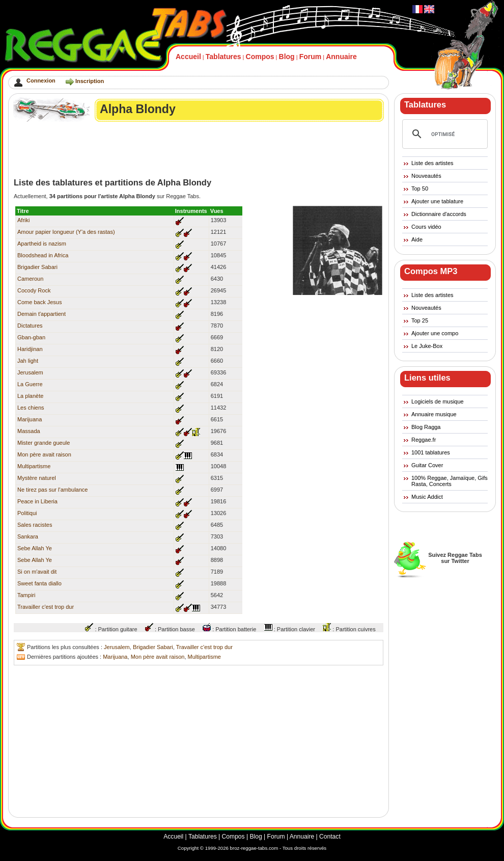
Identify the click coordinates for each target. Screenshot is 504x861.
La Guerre (30, 384)
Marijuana (30, 419)
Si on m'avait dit (37, 572)
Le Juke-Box (427, 346)
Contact (330, 837)
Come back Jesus (39, 302)
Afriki (23, 220)
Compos (260, 57)
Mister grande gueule (44, 443)
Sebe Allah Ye (35, 548)
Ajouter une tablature (437, 201)
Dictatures (30, 326)
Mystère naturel (37, 478)
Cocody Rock (34, 290)
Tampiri (26, 595)
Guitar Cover (427, 465)
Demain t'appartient (41, 314)
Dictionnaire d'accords (439, 214)
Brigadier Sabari (37, 267)
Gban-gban (31, 337)
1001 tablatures (431, 452)
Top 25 (420, 320)
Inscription (90, 81)
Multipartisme (34, 466)
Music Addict (427, 497)
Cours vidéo (426, 227)
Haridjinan (30, 349)
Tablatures (223, 57)
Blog (287, 57)
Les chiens (31, 408)
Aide (417, 239)
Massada (29, 431)
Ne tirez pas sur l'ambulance (52, 490)
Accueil (188, 57)
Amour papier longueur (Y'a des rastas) (66, 232)
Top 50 (420, 189)
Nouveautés (426, 176)
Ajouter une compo (435, 333)
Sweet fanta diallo (39, 583)
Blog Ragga (426, 427)
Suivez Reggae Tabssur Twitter (455, 558)
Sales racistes (35, 525)
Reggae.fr (424, 440)
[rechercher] (443, 134)
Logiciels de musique (438, 401)
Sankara (28, 536)
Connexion (41, 80)
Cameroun (30, 279)
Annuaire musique (434, 414)
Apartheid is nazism (42, 244)
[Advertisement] (199, 150)
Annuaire (341, 57)
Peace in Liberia (37, 501)
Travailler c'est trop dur (46, 607)
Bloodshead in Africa (43, 255)
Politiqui (27, 513)
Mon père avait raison (44, 454)
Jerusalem (30, 372)
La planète (30, 396)
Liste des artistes (432, 163)
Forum (311, 57)
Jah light (28, 361)
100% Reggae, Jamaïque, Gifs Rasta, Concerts (450, 481)
